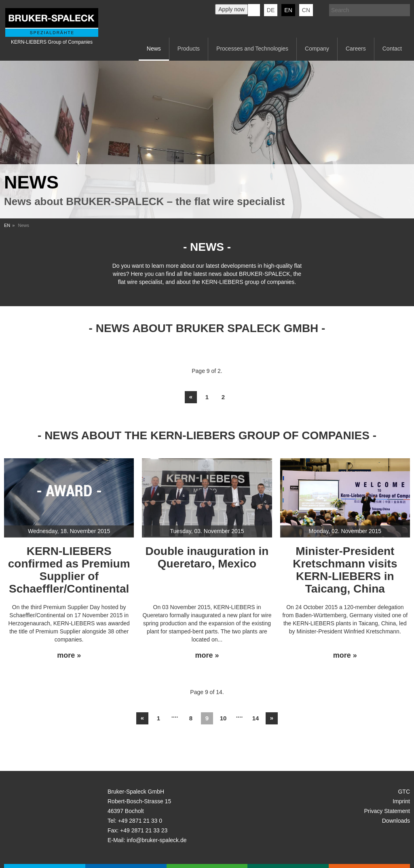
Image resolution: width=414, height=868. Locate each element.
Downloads (396, 821)
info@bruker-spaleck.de (156, 840)
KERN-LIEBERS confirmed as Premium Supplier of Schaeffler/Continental (69, 570)
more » (69, 655)
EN (7, 225)
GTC (404, 792)
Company (317, 49)
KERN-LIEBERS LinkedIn (254, 10)
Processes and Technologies (252, 49)
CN (306, 10)
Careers (356, 49)
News (154, 49)
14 (256, 718)
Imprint (401, 801)
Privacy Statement (387, 811)
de (271, 10)
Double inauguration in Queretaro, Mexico (207, 557)
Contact (392, 49)
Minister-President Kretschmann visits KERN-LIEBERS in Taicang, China (345, 570)
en (288, 10)
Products (189, 49)
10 (223, 718)
